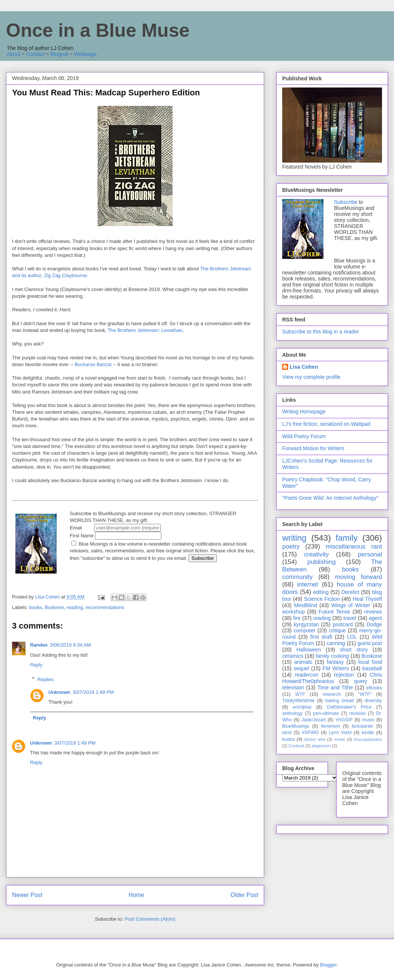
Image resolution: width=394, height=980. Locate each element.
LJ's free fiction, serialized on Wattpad (326, 424)
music (368, 720)
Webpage (85, 54)
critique (337, 630)
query (361, 681)
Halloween (309, 650)
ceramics (293, 656)
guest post (370, 643)
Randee (39, 645)
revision (357, 713)
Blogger (328, 965)
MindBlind (305, 605)
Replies (46, 679)
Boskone (54, 607)
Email (115, 528)
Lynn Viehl (340, 733)
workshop (293, 612)
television (293, 688)
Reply (36, 665)
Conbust (296, 746)
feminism (330, 726)
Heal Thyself (367, 599)
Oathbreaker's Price (349, 707)
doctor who (315, 739)
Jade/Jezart (314, 720)
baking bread (340, 701)
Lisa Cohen (304, 367)
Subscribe (346, 202)
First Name (116, 536)
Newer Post (27, 895)
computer (304, 630)
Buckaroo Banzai (93, 364)
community (297, 577)
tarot (287, 733)
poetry (291, 547)
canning (336, 643)
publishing (322, 562)
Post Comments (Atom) (150, 919)
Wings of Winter (351, 605)
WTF (300, 694)
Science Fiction (322, 599)
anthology (292, 713)
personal (370, 554)
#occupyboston (368, 739)
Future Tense (334, 612)
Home (137, 895)
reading (74, 607)
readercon (306, 675)
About (14, 54)
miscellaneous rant (354, 547)
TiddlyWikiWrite (298, 701)
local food (370, 662)
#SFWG (310, 733)
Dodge (374, 624)
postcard (343, 624)
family (346, 538)
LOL (352, 637)
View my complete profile (311, 377)
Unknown (59, 692)
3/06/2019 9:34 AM (70, 645)
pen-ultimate (326, 713)
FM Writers (336, 668)
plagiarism (321, 746)
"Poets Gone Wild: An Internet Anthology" (330, 498)
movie (340, 739)
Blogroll (59, 54)
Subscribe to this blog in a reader (321, 332)
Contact (36, 54)
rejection (344, 675)
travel (350, 618)
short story (354, 650)
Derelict (350, 592)
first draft (321, 637)
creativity (316, 554)
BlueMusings (296, 726)
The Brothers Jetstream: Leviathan (145, 330)
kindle (368, 733)
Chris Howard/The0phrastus (332, 678)
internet (308, 584)
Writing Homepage (304, 412)
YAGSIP (344, 720)
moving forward (359, 577)
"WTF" (365, 694)
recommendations (105, 607)
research (332, 694)
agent (375, 618)
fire (297, 618)
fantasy (335, 662)
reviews (373, 612)
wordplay (302, 707)
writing (294, 538)
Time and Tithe (335, 688)
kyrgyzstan (306, 624)
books (36, 607)
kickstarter (362, 726)
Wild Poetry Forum (304, 436)
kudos (289, 739)
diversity (373, 701)
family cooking (332, 656)
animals (303, 662)
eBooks (374, 688)
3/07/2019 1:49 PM (93, 692)
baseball (372, 668)
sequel (302, 668)
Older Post (244, 895)
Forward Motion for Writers (313, 448)
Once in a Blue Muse (98, 30)
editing (321, 592)
